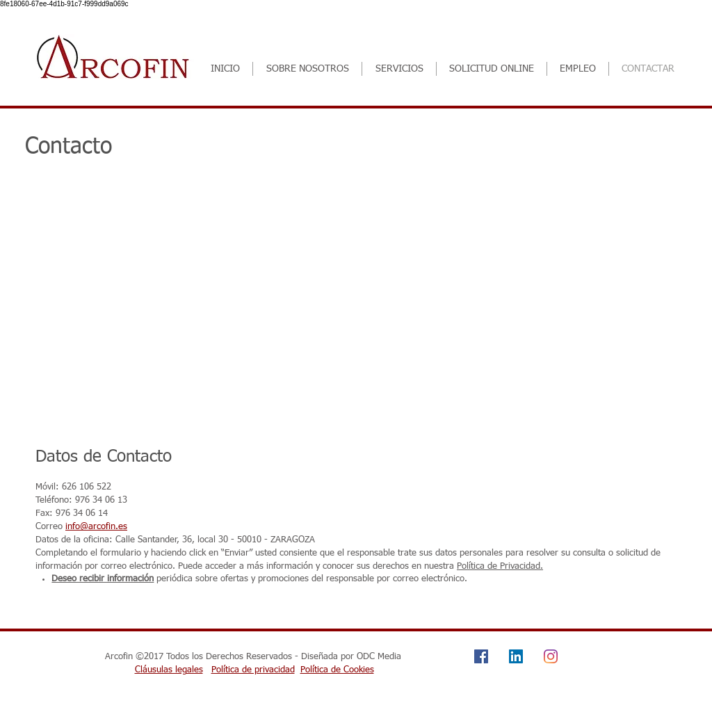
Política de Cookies (337, 670)
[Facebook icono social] (481, 656)
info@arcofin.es (96, 527)
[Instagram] (551, 656)
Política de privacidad (253, 670)
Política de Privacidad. (500, 566)
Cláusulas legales (169, 670)
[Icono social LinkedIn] (516, 656)
